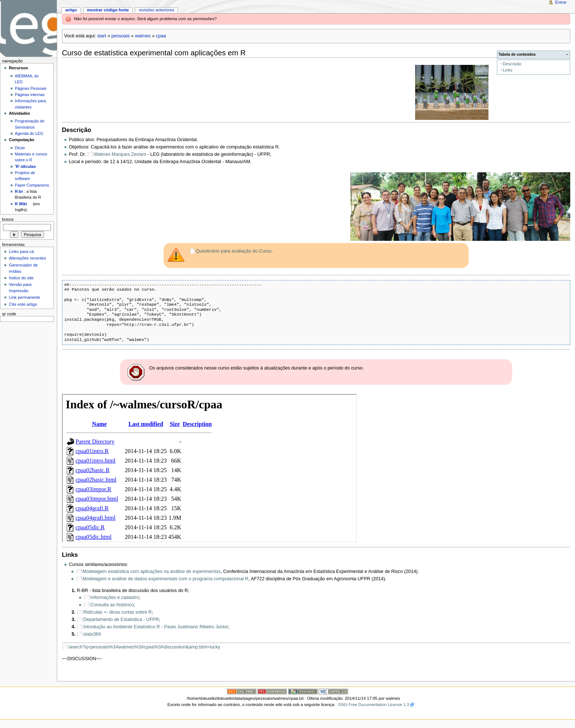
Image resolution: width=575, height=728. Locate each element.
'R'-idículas (25, 166)
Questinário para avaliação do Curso (234, 251)
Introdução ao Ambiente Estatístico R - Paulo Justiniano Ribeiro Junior (156, 627)
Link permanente (24, 297)
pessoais (121, 36)
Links (508, 70)
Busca (8, 219)
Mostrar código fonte (108, 10)
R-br (19, 191)
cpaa (161, 36)
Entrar (561, 2)
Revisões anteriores (156, 10)
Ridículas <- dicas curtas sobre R (118, 612)
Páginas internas (30, 95)
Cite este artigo (23, 304)
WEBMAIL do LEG (27, 79)
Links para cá (21, 251)
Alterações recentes (27, 258)
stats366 (92, 634)
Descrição (512, 64)
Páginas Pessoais (31, 88)
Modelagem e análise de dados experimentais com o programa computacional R (166, 579)
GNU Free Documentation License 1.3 (374, 705)
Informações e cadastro (115, 598)
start (102, 36)
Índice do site (21, 278)
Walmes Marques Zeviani (120, 154)
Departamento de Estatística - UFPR (121, 619)
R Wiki (21, 204)
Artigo (71, 10)
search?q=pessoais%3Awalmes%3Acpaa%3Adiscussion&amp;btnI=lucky (144, 647)
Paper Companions (32, 185)
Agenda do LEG (29, 133)
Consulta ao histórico (112, 605)
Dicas (20, 148)
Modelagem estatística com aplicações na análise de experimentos (152, 571)
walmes (143, 36)
